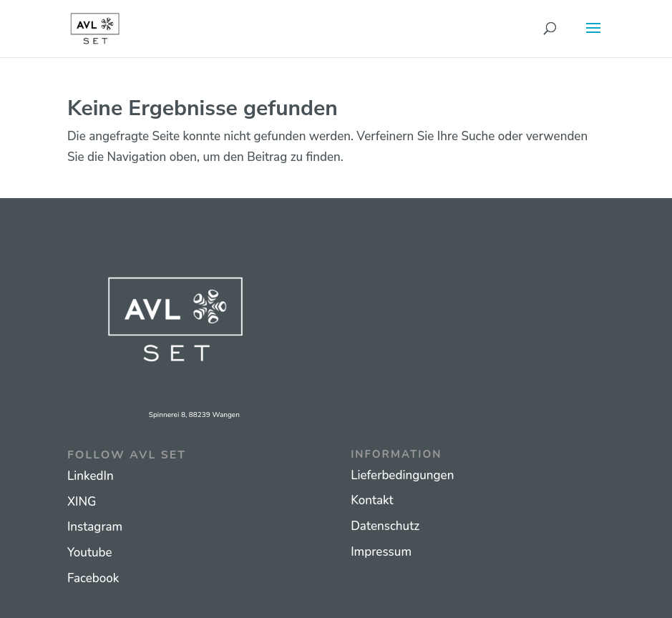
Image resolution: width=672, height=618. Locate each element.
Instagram (95, 527)
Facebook (93, 578)
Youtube (90, 553)
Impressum (381, 552)
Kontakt (372, 500)
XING (82, 502)
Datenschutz (385, 526)
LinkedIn (91, 476)
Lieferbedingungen (402, 475)
